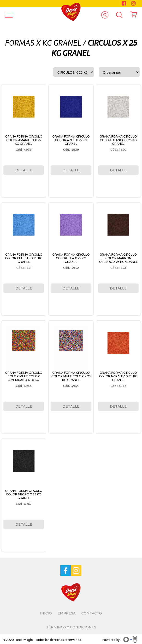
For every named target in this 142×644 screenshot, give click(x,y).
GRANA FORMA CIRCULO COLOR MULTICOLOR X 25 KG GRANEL (71, 376)
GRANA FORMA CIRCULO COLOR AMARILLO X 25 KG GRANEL (24, 140)
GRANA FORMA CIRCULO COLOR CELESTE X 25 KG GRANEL (24, 258)
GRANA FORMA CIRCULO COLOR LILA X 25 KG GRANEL (71, 258)
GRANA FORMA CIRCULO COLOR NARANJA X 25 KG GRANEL (118, 376)
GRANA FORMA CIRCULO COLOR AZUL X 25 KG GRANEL (71, 140)
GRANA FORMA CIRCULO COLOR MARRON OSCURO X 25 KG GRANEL (118, 258)
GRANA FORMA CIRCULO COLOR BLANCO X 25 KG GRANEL (118, 140)
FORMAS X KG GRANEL (43, 43)
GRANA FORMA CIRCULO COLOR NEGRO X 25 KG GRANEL (24, 494)
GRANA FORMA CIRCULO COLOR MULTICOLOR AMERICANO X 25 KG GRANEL (24, 378)
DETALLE (24, 170)
